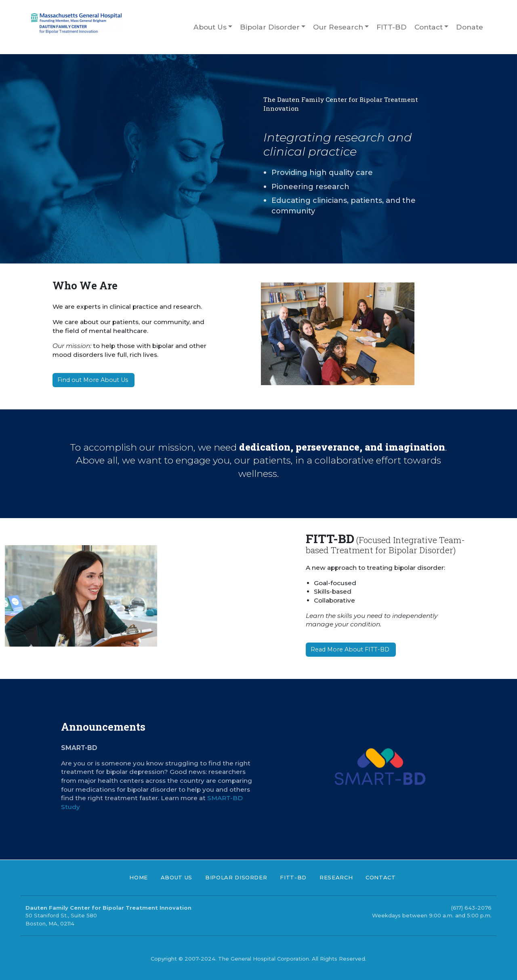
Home (139, 877)
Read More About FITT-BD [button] (351, 649)
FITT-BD (392, 27)
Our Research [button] (338, 27)
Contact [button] (429, 27)
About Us (177, 877)
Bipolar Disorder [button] (270, 27)
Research (336, 877)
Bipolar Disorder (236, 877)
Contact (381, 877)
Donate (470, 27)
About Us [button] (210, 27)
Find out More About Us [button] (94, 380)
